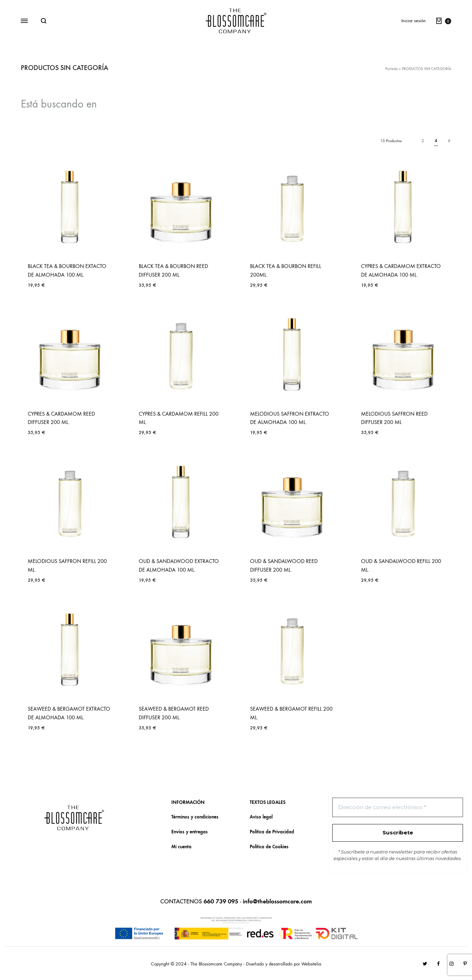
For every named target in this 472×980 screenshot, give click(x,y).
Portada (392, 69)
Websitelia (311, 964)
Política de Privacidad (272, 832)
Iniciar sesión (414, 21)
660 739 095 (221, 902)
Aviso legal (261, 817)
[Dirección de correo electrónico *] (398, 808)
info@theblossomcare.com (277, 902)
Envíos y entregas (190, 832)
